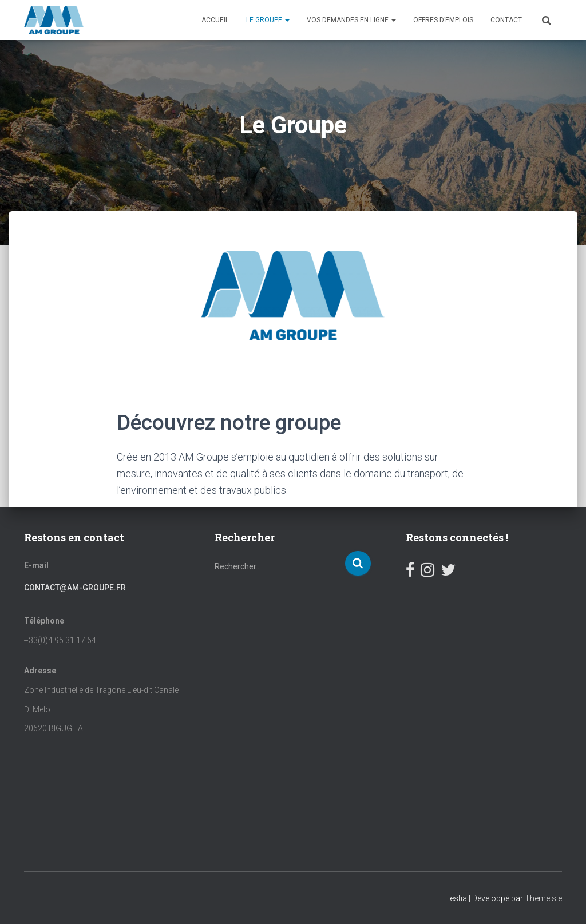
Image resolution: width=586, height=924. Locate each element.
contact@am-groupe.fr (75, 588)
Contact (506, 20)
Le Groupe (268, 20)
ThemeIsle (543, 898)
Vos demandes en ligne (351, 20)
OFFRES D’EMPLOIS (443, 20)
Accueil (215, 20)
